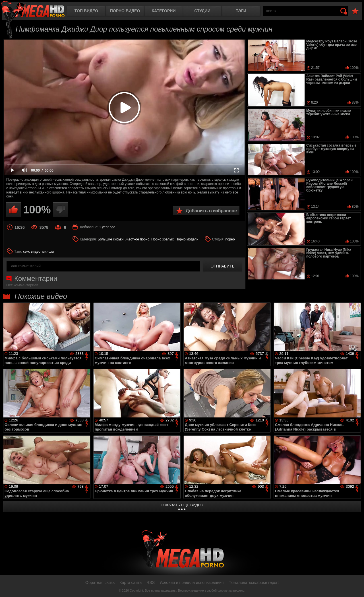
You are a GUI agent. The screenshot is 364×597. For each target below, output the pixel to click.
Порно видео (125, 11)
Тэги (241, 11)
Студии (202, 11)
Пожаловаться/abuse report (254, 582)
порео (230, 239)
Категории (164, 11)
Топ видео (86, 11)
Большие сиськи (111, 239)
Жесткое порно (137, 239)
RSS (151, 582)
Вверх (355, 586)
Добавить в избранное (211, 211)
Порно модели (187, 239)
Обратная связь (100, 582)
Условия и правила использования (192, 582)
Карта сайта (131, 582)
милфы (48, 252)
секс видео (32, 252)
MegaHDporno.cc (33, 10)
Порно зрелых (163, 239)
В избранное (355, 11)
